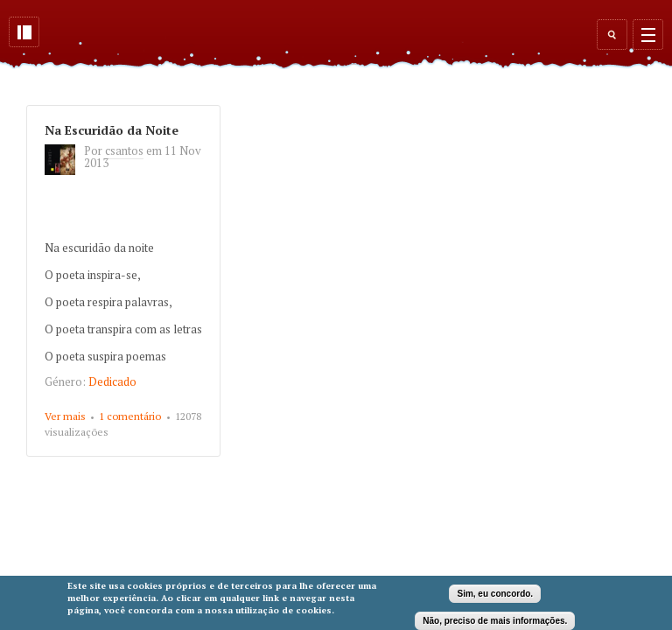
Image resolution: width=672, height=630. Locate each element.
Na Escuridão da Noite (112, 130)
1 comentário (130, 416)
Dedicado (112, 381)
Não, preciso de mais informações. (495, 621)
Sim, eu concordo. (495, 594)
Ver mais (65, 416)
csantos (124, 150)
